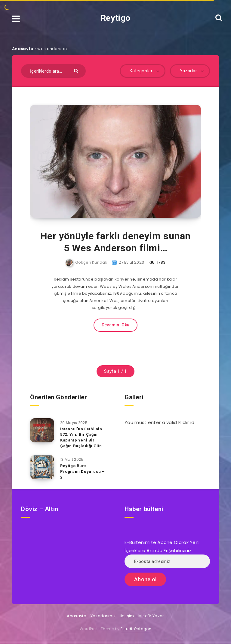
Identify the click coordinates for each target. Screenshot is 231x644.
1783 (157, 262)
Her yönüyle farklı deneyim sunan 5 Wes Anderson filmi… (115, 242)
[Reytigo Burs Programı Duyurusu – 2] (42, 467)
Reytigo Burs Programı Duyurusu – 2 (82, 471)
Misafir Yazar (151, 616)
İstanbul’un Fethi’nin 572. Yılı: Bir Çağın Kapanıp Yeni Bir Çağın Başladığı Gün (81, 438)
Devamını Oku (116, 325)
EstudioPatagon (136, 629)
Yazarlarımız (103, 616)
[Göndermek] (77, 70)
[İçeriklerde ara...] (53, 71)
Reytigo (115, 18)
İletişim (127, 616)
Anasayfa (23, 49)
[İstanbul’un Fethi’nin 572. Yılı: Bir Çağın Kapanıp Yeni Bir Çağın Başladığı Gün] (42, 430)
